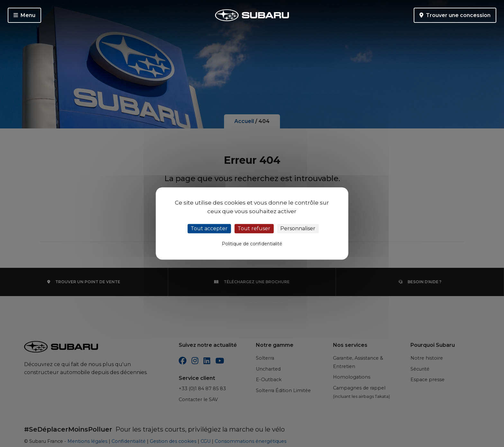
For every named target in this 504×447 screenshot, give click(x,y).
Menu (24, 15)
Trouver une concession (455, 15)
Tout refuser (254, 228)
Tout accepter (209, 228)
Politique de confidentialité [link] (252, 244)
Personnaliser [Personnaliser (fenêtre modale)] (298, 228)
